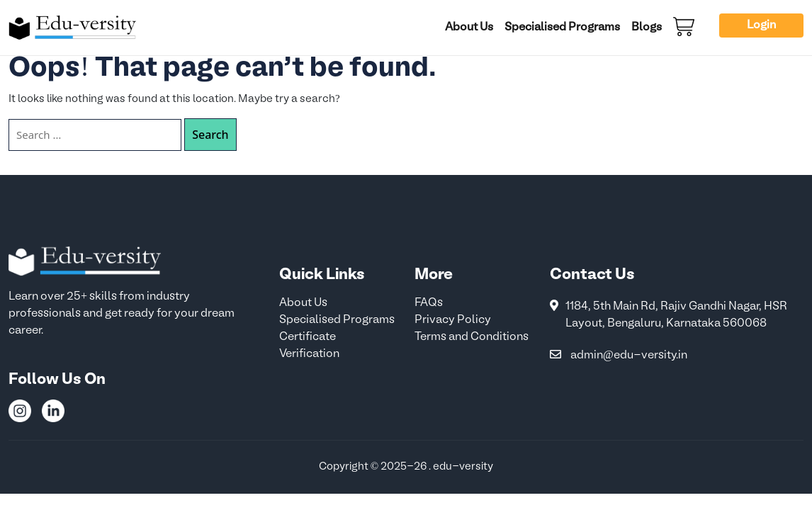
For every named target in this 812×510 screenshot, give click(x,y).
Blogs (647, 28)
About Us (469, 28)
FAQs (429, 303)
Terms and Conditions (472, 337)
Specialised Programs (562, 28)
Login (761, 25)
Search (210, 135)
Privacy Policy (453, 320)
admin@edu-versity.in (629, 356)
